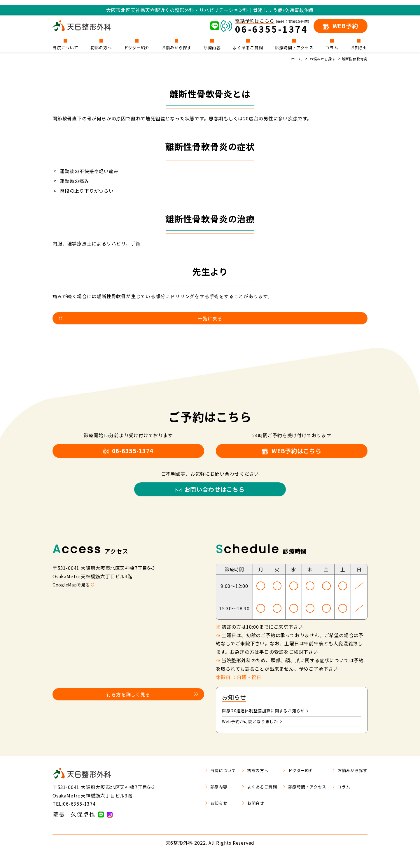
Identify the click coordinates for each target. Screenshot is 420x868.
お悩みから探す (176, 47)
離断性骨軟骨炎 (352, 59)
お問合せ (240, 815)
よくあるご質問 (248, 47)
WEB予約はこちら (292, 455)
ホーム (287, 59)
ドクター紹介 (137, 47)
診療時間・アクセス (294, 47)
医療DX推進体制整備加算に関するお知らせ (271, 721)
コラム (332, 47)
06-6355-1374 (128, 455)
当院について (65, 47)
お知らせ (359, 47)
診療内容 (212, 47)
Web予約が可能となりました (256, 733)
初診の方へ (101, 47)
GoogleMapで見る (76, 594)
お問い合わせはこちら (210, 497)
